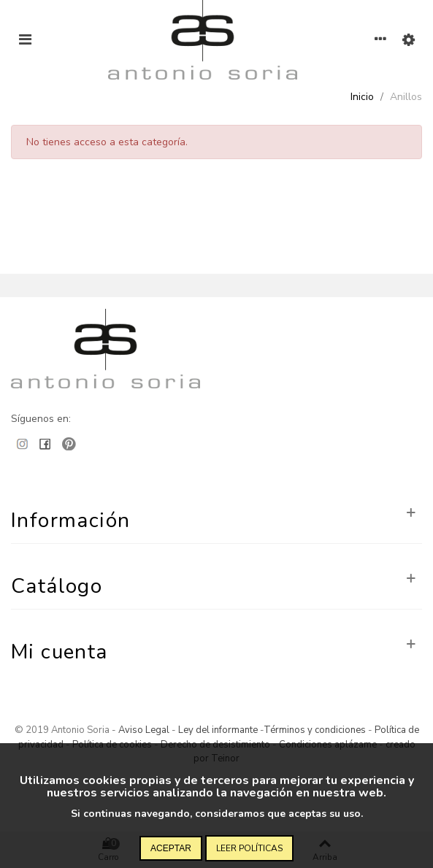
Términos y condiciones (315, 730)
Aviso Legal (144, 730)
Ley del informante (219, 730)
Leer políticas (249, 848)
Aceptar (171, 848)
